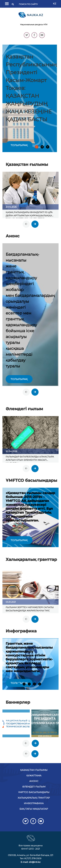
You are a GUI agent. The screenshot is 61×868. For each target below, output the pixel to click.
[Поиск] (29, 4)
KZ (55, 4)
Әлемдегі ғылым (34, 787)
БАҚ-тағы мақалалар (34, 809)
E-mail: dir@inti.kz (31, 862)
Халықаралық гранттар (34, 798)
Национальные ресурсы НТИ (34, 25)
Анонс (34, 781)
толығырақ (19, 145)
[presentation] (26, 224)
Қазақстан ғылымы (34, 770)
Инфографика (34, 803)
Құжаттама (34, 776)
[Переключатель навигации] (7, 4)
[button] (37, 147)
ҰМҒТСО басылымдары (34, 792)
